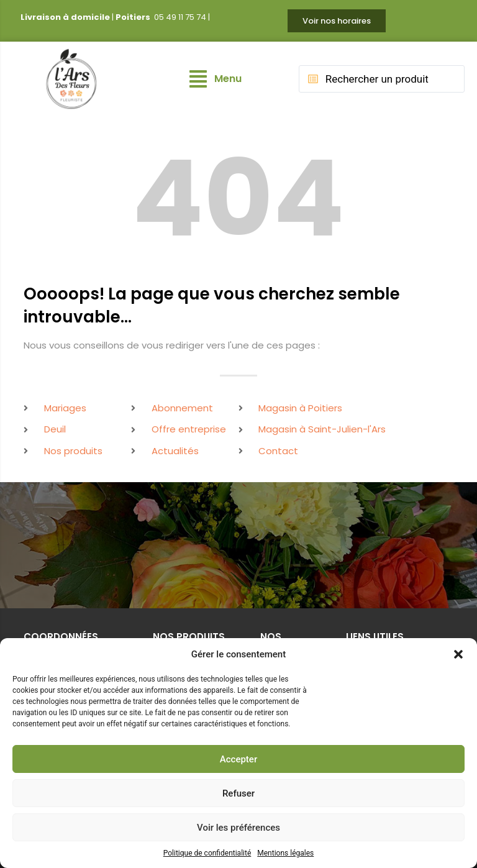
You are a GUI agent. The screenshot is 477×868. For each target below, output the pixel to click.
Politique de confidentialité (207, 853)
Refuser (238, 793)
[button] (458, 654)
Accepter (238, 759)
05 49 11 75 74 (180, 17)
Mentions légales (285, 853)
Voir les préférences (238, 828)
